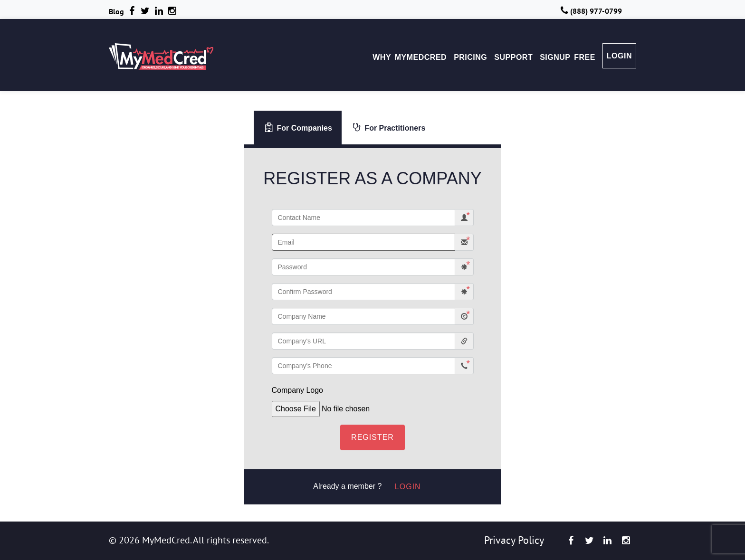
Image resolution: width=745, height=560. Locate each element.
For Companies (298, 127)
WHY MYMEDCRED (410, 57)
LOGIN (619, 56)
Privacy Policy (514, 540)
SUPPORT (513, 57)
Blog (116, 12)
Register (372, 437)
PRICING (470, 57)
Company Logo (298, 390)
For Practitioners (389, 127)
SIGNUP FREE (568, 57)
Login (408, 487)
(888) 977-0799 (591, 11)
